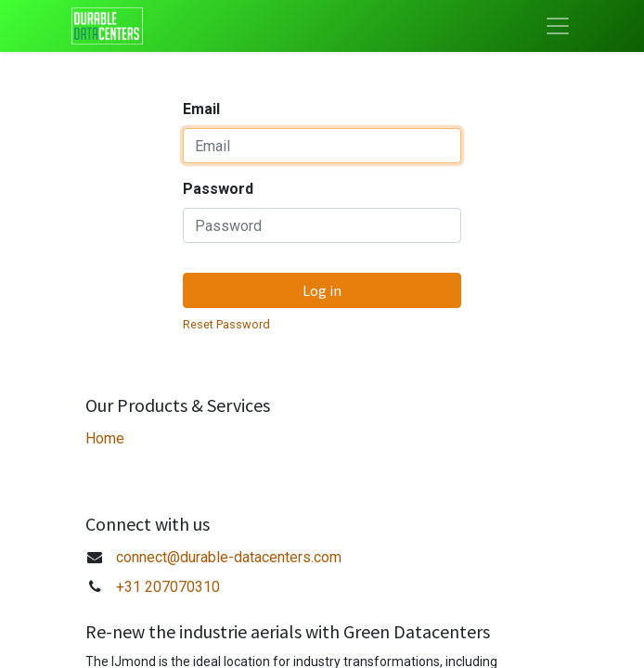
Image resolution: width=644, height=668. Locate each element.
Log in (322, 290)
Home (105, 438)
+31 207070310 (168, 587)
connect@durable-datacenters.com (229, 557)
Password (218, 189)
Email (201, 109)
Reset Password (226, 324)
